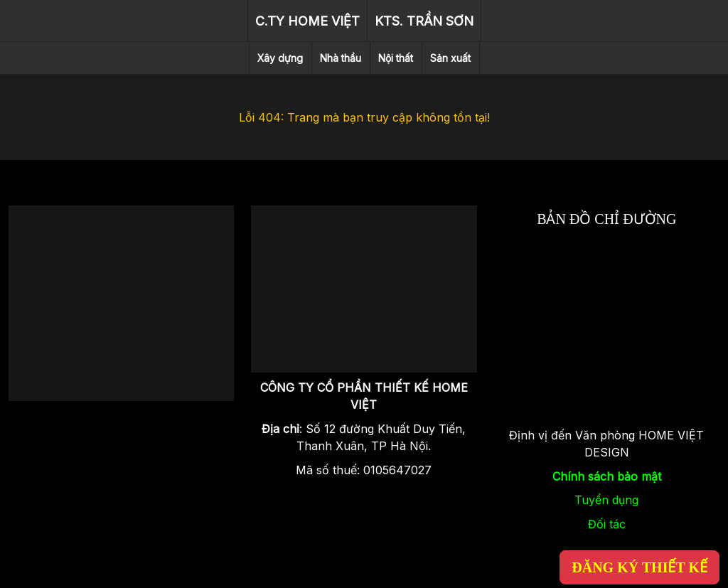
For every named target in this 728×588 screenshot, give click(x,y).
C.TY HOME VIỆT (307, 21)
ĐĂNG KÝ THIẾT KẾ (639, 567)
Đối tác (607, 524)
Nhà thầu (341, 58)
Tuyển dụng (606, 500)
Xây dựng (280, 58)
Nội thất (396, 58)
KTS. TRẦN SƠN (424, 21)
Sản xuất (450, 58)
